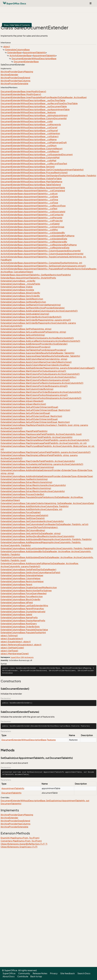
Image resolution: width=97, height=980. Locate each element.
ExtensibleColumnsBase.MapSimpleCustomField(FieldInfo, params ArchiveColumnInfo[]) (46, 452)
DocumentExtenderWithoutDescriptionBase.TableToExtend (31, 185)
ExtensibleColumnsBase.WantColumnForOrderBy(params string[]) (34, 386)
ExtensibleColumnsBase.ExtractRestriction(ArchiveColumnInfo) (33, 491)
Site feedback (68, 973)
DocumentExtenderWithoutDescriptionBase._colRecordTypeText (34, 164)
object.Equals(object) (12, 639)
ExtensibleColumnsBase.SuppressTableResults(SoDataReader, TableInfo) (37, 353)
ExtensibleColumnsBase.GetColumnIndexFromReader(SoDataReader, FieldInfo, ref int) (44, 524)
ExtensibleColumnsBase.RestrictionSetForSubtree (26, 591)
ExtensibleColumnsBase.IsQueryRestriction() (23, 404)
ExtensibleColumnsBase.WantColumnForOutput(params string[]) (33, 371)
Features (51, 740)
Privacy (54, 973)
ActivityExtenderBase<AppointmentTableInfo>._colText (29, 209)
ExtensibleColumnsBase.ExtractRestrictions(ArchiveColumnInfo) (33, 485)
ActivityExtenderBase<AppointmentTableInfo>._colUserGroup (32, 227)
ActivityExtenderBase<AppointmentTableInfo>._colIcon (29, 194)
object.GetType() (9, 651)
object (7, 47)
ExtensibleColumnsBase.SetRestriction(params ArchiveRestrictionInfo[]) (37, 338)
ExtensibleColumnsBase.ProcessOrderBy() (22, 494)
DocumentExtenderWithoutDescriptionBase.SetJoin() (28, 167)
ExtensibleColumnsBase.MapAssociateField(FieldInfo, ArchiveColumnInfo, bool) (41, 434)
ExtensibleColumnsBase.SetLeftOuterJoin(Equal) (25, 413)
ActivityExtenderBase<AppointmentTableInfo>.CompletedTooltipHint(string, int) (41, 263)
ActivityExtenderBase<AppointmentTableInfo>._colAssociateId (33, 212)
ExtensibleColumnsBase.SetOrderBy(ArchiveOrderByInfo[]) (31, 317)
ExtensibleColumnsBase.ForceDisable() (21, 512)
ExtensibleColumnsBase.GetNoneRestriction (23, 302)
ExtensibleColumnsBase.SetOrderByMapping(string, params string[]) (36, 320)
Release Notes (40, 973)
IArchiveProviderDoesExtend (15, 78)
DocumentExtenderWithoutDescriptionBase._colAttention (30, 133)
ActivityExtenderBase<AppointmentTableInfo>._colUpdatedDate (34, 239)
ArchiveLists (29, 657)
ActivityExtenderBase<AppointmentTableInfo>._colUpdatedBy (33, 233)
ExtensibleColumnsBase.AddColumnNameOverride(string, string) (34, 359)
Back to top (36, 976)
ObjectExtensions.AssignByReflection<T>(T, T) (24, 844)
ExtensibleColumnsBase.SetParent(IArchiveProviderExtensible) (33, 308)
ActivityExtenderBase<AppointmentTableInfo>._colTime (29, 200)
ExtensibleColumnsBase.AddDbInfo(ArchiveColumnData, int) (31, 509)
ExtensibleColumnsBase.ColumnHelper (21, 578)
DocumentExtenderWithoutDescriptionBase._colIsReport (30, 151)
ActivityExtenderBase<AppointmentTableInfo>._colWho (29, 230)
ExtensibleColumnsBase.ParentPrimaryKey (22, 609)
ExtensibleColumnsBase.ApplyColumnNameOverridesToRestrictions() (36, 362)
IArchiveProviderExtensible (14, 84)
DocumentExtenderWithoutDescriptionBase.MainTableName (31, 182)
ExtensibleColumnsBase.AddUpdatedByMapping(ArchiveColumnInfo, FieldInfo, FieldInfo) (46, 539)
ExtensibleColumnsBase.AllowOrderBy (20, 293)
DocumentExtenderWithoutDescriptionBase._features (28, 112)
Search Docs (84, 973)
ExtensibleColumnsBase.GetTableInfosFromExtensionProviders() (33, 350)
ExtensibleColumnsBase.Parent (16, 584)
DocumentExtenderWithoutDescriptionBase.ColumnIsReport (32, 149)
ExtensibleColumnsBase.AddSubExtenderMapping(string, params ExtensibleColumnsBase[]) (48, 368)
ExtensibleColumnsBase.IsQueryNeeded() (22, 401)
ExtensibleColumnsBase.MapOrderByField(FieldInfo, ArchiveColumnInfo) (38, 461)
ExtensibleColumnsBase (17, 50)
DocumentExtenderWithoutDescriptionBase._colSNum (29, 146)
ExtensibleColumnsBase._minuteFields (20, 284)
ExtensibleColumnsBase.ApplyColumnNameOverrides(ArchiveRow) (35, 365)
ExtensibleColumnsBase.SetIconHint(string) (23, 335)
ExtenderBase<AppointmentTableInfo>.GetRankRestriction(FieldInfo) (36, 275)
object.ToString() (9, 636)
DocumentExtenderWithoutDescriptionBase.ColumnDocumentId (34, 118)
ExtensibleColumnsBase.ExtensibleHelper (22, 575)
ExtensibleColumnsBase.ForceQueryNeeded (24, 593)
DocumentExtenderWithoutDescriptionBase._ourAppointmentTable (35, 110)
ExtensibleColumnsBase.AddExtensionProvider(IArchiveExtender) (34, 344)
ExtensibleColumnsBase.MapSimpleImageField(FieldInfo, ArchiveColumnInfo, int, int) (44, 443)
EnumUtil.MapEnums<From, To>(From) (20, 838)
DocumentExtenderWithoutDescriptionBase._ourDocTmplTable (33, 100)
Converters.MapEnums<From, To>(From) (21, 841)
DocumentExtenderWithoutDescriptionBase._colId (27, 121)
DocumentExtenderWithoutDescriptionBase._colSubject (30, 136)
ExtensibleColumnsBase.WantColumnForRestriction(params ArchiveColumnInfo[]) (42, 383)
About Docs (9, 976)
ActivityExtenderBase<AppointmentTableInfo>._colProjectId (32, 221)
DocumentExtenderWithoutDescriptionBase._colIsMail (28, 161)
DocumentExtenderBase (26, 62)
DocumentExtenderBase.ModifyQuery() (21, 94)
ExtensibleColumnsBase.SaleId (16, 615)
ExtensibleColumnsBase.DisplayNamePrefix (23, 621)
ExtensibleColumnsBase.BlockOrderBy (21, 600)
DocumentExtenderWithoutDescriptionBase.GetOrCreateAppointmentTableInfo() (42, 170)
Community (24, 973)
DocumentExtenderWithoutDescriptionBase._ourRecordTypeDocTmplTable (39, 103)
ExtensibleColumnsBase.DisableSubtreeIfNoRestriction (29, 588)
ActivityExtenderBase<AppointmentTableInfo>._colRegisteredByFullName (39, 245)
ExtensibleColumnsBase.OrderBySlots (20, 627)
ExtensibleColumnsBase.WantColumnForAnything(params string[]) (34, 395)
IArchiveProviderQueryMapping (17, 72)
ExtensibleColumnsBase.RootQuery (19, 624)
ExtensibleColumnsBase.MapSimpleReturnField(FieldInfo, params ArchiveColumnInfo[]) (45, 440)
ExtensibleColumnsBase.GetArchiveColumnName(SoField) (30, 573)
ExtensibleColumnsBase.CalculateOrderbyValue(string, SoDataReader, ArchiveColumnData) (47, 503)
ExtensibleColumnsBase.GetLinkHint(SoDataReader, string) (31, 533)
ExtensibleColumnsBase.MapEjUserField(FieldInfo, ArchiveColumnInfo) (36, 437)
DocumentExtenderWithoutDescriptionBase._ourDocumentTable (34, 106)
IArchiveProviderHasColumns (16, 81)
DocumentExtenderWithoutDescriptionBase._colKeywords (31, 125)
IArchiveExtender (9, 75)
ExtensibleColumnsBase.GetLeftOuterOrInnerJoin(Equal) (29, 407)
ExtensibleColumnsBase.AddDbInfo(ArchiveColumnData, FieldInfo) (35, 506)
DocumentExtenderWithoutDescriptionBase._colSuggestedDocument (37, 155)
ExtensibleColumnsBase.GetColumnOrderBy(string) (27, 389)
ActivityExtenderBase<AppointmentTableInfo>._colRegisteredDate (35, 248)
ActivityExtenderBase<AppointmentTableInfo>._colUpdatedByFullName (38, 236)
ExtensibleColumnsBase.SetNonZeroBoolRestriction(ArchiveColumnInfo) (37, 536)
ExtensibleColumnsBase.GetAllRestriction (22, 299)
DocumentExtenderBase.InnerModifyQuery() (23, 91)
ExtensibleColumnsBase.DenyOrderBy (20, 296)
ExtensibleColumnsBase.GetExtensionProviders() (26, 347)
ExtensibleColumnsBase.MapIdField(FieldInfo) (24, 431)
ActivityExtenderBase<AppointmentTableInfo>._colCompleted (33, 191)
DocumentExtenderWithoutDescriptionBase (34, 59)
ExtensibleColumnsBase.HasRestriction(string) (24, 479)
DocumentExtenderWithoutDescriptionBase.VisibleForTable (31, 179)
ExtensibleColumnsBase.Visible (17, 287)
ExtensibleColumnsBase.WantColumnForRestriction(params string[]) (35, 380)
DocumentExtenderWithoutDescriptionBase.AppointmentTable (33, 188)
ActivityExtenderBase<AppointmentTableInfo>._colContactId (32, 215)
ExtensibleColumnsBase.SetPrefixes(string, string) (26, 329)
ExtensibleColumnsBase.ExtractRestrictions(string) (26, 482)
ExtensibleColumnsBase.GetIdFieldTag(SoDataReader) (28, 569)
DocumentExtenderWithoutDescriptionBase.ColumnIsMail (30, 158)
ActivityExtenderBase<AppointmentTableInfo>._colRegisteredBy (34, 242)
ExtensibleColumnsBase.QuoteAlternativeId (23, 612)
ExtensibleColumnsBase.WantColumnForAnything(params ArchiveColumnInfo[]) (41, 398)
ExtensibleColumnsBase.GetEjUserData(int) (23, 518)
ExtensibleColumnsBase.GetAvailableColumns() (25, 314)
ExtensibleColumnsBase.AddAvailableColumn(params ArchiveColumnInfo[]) (39, 311)
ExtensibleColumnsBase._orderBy (18, 281)
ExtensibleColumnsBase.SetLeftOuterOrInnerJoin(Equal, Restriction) (35, 422)
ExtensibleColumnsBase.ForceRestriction (22, 596)
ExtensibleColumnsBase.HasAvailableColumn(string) (27, 467)
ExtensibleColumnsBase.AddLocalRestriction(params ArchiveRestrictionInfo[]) (40, 341)
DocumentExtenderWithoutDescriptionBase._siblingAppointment (34, 115)
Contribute (23, 976)
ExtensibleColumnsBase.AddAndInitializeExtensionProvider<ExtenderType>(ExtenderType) (47, 476)
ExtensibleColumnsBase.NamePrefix (19, 618)
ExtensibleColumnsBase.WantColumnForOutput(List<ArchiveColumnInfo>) (38, 377)
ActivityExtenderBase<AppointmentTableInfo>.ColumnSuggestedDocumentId (41, 251)
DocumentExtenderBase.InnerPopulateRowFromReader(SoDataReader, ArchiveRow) (44, 97)
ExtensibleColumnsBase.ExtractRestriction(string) (26, 488)
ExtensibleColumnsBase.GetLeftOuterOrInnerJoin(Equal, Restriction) (35, 410)
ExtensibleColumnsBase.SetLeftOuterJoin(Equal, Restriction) (31, 416)
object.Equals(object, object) (16, 642)
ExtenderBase (15, 53)
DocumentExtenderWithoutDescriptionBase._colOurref (29, 128)
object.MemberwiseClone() (15, 654)
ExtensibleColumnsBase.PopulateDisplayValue (24, 630)
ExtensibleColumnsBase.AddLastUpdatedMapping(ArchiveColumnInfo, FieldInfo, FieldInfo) (47, 548)
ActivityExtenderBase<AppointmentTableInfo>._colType (29, 203)
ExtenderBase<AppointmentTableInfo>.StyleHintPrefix (28, 278)
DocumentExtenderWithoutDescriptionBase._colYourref (29, 131)
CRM (22, 657)
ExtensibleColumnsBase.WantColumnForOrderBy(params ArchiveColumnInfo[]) (41, 392)
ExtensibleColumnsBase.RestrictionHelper (22, 581)
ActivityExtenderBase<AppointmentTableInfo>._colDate (29, 197)
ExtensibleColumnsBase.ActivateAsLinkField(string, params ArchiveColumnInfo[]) (42, 464)
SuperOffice (15, 657)
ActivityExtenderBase (21, 56)
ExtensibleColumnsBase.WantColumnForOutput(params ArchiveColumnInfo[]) (40, 374)
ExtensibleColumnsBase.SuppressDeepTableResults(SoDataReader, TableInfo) (40, 356)
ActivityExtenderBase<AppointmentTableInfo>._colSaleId (30, 224)
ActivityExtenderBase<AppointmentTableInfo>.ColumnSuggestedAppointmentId (42, 254)
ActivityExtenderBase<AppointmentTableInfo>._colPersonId (31, 218)
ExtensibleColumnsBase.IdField (17, 603)
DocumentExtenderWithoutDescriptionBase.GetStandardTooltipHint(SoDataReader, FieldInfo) (48, 176)
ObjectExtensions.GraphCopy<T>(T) (19, 847)
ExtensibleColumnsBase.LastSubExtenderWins (24, 606)
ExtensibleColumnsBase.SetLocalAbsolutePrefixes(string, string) (33, 332)
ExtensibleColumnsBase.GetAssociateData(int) (24, 515)
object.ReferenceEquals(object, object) (21, 645)
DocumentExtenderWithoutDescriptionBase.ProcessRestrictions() (34, 173)
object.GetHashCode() (12, 648)
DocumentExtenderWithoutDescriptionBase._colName (29, 140)
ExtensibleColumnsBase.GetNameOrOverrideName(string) (31, 305)
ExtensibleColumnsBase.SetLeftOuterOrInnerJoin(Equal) (29, 419)
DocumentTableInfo (11, 793)
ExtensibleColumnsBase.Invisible (17, 290)
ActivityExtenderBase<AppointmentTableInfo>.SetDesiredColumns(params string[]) (43, 266)
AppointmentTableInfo (34, 53)
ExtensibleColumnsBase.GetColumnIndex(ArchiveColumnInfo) (32, 521)
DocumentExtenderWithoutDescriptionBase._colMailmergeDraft (34, 143)
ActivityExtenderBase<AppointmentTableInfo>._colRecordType (33, 206)
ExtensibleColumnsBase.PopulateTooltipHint (23, 633)
